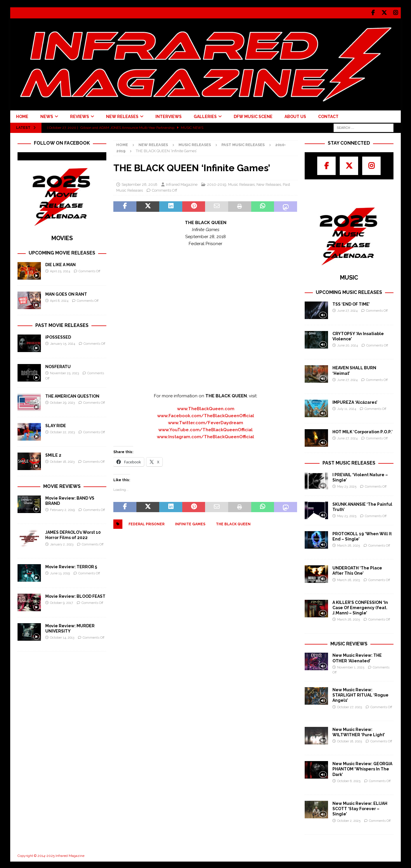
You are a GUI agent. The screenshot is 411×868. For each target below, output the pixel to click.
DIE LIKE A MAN (60, 264)
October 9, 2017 (61, 602)
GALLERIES (205, 116)
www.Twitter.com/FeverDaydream (205, 422)
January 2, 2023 (62, 544)
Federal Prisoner (146, 523)
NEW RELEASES (122, 116)
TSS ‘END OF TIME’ (351, 303)
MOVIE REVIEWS (62, 485)
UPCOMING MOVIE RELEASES (62, 252)
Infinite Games (190, 523)
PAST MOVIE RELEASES (62, 324)
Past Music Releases (243, 144)
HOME (22, 116)
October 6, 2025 (349, 780)
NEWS (47, 116)
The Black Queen (233, 523)
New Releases (153, 144)
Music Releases (195, 144)
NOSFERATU (58, 366)
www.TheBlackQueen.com (206, 408)
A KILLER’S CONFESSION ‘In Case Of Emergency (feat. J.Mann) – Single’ (360, 607)
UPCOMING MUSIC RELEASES (349, 291)
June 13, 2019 (60, 572)
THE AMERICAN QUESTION (72, 395)
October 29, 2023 (62, 402)
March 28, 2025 (348, 545)
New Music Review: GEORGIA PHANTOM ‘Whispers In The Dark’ (362, 768)
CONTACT (328, 116)
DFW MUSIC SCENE (253, 116)
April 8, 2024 (59, 300)
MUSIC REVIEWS (349, 643)
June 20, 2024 (347, 345)
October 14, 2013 (62, 637)
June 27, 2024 (347, 310)
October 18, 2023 (62, 461)
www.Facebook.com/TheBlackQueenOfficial (206, 415)
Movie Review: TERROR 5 (71, 566)
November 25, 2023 (64, 372)
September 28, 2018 (139, 184)
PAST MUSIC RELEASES (349, 462)
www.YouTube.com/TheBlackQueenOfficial (205, 429)
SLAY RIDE (56, 425)
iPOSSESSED (58, 336)
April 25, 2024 (60, 270)
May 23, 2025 (347, 486)
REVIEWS (80, 116)
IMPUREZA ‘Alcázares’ (355, 401)
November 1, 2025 (351, 667)
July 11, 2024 (347, 408)
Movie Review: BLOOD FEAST (75, 595)
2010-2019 (217, 184)
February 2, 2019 (62, 509)
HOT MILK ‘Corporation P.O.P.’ (363, 431)
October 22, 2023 (62, 431)
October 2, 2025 (349, 820)
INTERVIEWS (169, 116)
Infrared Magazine (182, 184)
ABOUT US (295, 116)
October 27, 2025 (350, 706)
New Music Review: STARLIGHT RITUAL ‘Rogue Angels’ (360, 694)
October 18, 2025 (350, 740)
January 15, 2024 (63, 343)
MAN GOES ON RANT (66, 293)
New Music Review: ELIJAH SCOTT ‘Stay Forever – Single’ (360, 808)
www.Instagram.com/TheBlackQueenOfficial (205, 436)
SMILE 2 (53, 454)
